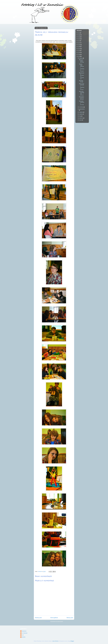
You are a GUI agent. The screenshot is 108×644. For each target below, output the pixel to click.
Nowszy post (38, 618)
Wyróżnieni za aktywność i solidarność (82, 76)
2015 (79, 53)
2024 (79, 35)
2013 (79, 57)
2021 (79, 41)
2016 (79, 51)
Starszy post (70, 618)
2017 (79, 49)
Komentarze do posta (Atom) (57, 621)
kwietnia (81, 118)
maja (80, 116)
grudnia (81, 58)
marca (81, 120)
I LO (23, 635)
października (82, 109)
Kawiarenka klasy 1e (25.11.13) (82, 98)
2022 (79, 39)
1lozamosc (24, 631)
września (81, 112)
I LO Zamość (25, 633)
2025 (79, 33)
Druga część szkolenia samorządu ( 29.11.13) (82, 87)
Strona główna (54, 618)
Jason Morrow (55, 641)
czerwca (81, 114)
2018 (79, 47)
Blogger (72, 641)
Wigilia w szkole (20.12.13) (81, 61)
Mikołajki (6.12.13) (81, 81)
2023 (79, 37)
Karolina (24, 637)
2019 (79, 45)
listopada (81, 107)
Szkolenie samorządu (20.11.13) (82, 103)
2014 (79, 55)
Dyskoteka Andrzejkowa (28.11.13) (82, 93)
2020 (79, 43)
